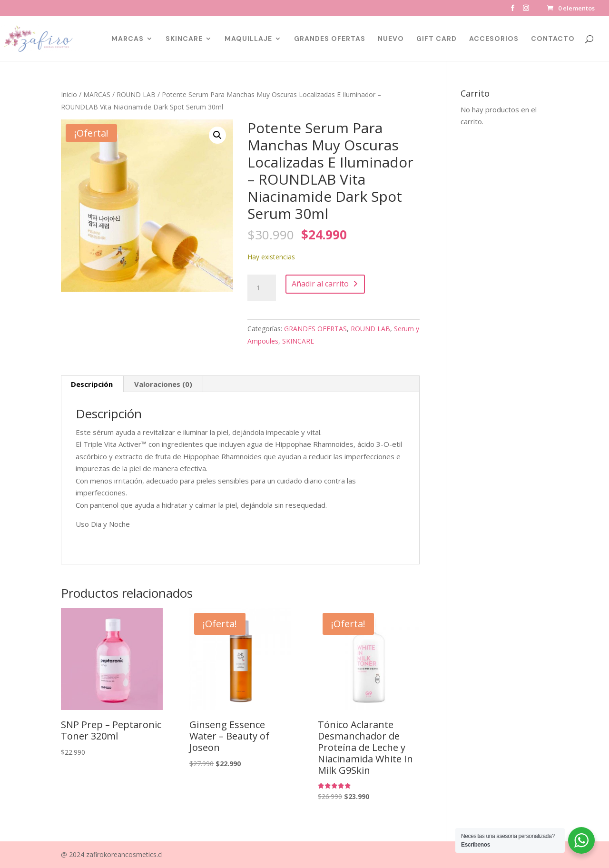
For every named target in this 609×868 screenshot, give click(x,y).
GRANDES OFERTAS (330, 39)
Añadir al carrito (320, 284)
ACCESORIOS (494, 39)
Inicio (69, 94)
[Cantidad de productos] (262, 288)
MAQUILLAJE (248, 39)
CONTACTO (553, 39)
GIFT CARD (437, 39)
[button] (217, 135)
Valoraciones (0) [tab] (163, 384)
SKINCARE (184, 39)
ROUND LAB (136, 94)
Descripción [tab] (92, 384)
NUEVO (391, 39)
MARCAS (128, 39)
